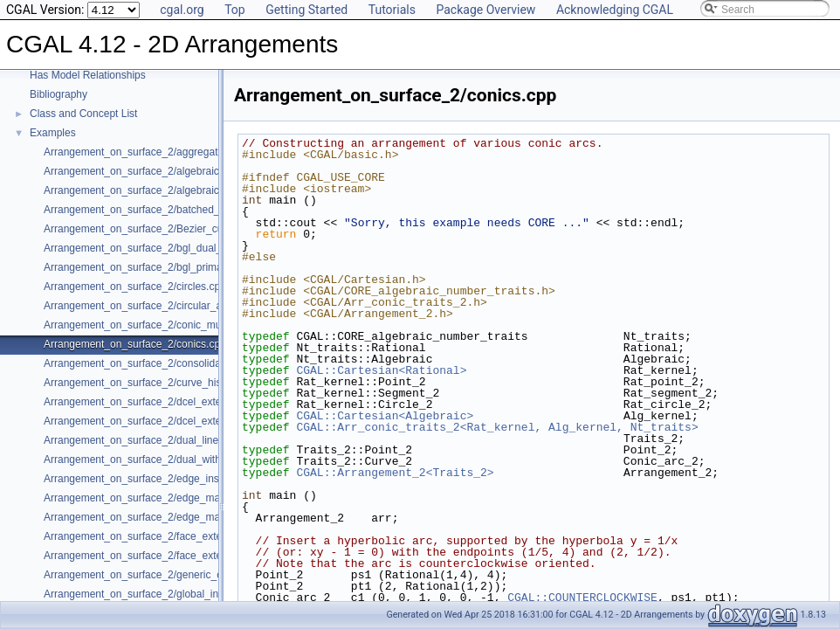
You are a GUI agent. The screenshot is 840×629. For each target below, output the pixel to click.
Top (235, 10)
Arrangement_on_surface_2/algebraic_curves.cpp (160, 171)
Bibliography (59, 94)
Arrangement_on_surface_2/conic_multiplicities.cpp (163, 325)
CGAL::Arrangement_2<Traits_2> (395, 473)
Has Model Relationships (88, 75)
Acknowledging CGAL (615, 10)
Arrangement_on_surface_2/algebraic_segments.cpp (167, 190)
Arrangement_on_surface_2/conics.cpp (135, 344)
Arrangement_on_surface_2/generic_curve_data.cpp (166, 575)
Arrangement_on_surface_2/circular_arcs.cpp (150, 306)
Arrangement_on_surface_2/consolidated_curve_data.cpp (178, 363)
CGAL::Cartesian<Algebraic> (385, 416)
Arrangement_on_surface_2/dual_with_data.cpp (155, 460)
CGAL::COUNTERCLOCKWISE (582, 598)
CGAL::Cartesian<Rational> (381, 370)
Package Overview (485, 10)
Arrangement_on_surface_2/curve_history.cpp (151, 383)
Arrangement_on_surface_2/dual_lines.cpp (144, 440)
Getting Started (306, 10)
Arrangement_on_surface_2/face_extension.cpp (155, 536)
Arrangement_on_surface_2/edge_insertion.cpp (155, 479)
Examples (53, 133)
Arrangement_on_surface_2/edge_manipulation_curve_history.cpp (198, 517)
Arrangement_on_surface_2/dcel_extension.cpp (155, 402)
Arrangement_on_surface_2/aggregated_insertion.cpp (169, 152)
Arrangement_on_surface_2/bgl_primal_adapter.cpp (165, 267)
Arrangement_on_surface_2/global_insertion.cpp (157, 594)
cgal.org (182, 10)
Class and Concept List (83, 114)
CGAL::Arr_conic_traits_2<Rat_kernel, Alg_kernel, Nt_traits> (497, 427)
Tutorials (392, 10)
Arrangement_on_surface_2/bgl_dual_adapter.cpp (160, 248)
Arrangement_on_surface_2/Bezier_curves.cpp (153, 229)
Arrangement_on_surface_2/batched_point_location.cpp (174, 210)
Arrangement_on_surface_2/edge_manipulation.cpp (164, 498)
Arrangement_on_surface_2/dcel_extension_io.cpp (162, 421)
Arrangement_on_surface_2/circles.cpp (135, 287)
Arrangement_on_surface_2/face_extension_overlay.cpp (175, 556)
